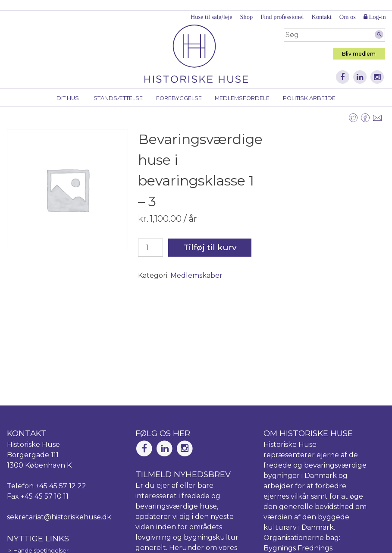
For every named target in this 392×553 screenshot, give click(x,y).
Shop (247, 17)
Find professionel (282, 17)
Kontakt (321, 17)
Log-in (375, 17)
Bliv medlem (359, 54)
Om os (348, 17)
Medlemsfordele (242, 98)
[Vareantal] (151, 248)
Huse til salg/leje (212, 17)
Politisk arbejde (309, 98)
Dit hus (68, 98)
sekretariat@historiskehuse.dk (59, 517)
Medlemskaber (196, 275)
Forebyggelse (179, 98)
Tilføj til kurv (210, 247)
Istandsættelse (118, 98)
